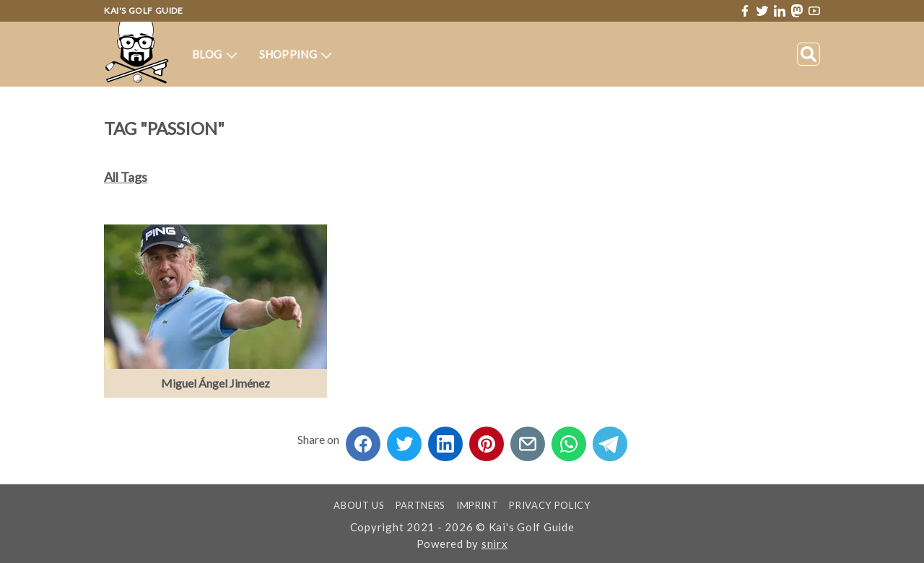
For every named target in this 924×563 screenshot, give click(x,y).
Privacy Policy (549, 505)
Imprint (478, 505)
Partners (420, 505)
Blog (215, 54)
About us (359, 505)
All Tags (126, 177)
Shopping (296, 54)
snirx (495, 544)
